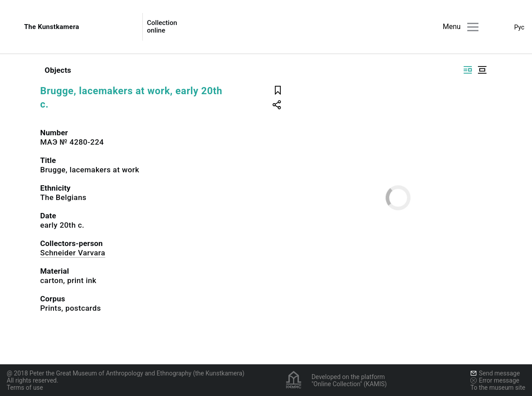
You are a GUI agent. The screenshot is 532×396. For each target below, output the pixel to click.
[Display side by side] (468, 70)
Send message (495, 373)
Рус (519, 27)
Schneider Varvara (73, 253)
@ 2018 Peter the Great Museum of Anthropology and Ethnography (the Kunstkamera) (126, 373)
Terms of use (25, 388)
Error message (495, 380)
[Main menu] (473, 27)
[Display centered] (482, 70)
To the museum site (498, 388)
